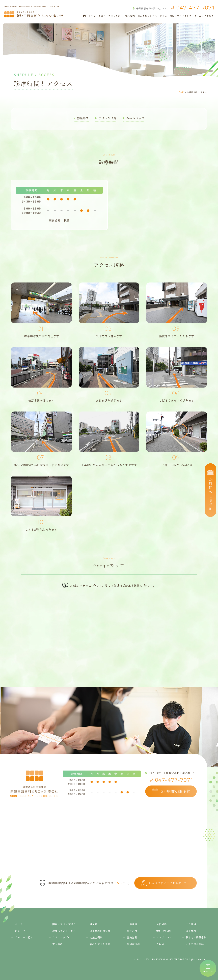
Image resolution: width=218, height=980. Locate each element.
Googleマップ (135, 118)
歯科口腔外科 (164, 931)
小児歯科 (191, 924)
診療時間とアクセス (181, 16)
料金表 (163, 16)
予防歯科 (161, 924)
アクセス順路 (108, 118)
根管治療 (132, 931)
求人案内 (58, 944)
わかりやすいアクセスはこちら (166, 883)
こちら (118, 883)
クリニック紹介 (97, 16)
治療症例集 (96, 937)
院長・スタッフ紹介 (64, 924)
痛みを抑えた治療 (147, 16)
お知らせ (20, 931)
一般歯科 (132, 924)
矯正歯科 (191, 931)
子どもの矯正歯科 (196, 937)
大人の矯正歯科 (195, 944)
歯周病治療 (133, 944)
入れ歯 (160, 944)
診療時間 (83, 118)
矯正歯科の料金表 (100, 931)
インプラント (164, 937)
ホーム (19, 924)
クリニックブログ (204, 16)
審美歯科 (132, 937)
